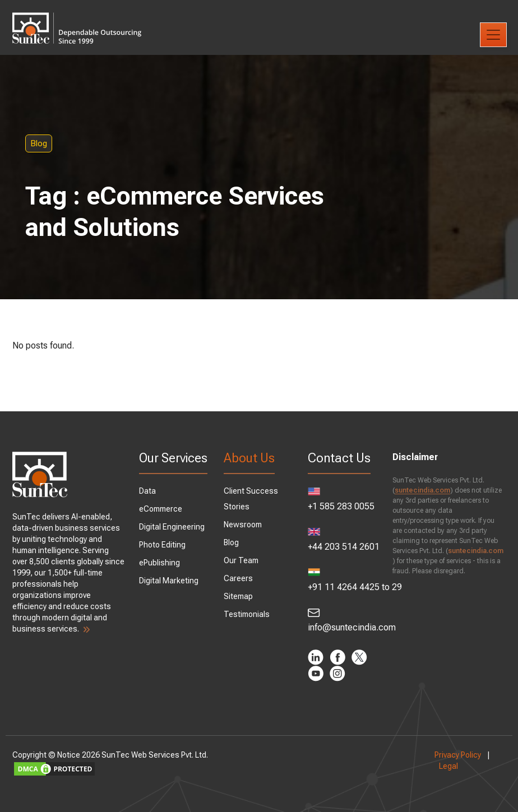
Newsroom (245, 525)
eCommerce (168, 519)
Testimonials (249, 614)
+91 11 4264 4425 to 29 (338, 580)
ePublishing (167, 573)
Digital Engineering (180, 537)
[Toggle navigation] (493, 35)
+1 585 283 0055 (338, 500)
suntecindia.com (415, 490)
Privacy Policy (448, 755)
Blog (70, 143)
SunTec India (92, 20)
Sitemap (240, 596)
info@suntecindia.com (338, 620)
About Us (251, 458)
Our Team (243, 560)
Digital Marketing (177, 591)
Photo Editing (170, 555)
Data (155, 501)
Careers (240, 578)
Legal (438, 766)
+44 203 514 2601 (338, 540)
